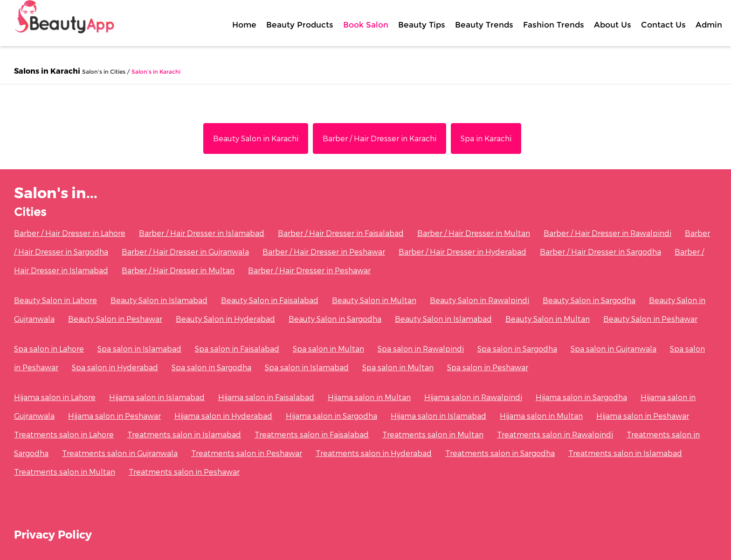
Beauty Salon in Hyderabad (225, 319)
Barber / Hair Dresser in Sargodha (600, 252)
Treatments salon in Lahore (64, 434)
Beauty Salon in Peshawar (115, 319)
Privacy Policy (53, 534)
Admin (709, 24)
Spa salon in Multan (328, 349)
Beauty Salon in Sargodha (589, 300)
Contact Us (663, 24)
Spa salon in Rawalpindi (421, 349)
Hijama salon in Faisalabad (266, 397)
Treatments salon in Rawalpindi (555, 434)
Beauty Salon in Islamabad (159, 300)
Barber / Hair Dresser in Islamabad (202, 233)
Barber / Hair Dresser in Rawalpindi (607, 233)
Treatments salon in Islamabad (184, 434)
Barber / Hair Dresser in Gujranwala (185, 252)
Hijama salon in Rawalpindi (473, 397)
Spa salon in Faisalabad (237, 349)
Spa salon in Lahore (49, 349)
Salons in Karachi (47, 71)
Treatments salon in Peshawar (247, 453)
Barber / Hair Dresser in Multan (474, 233)
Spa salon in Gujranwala (614, 349)
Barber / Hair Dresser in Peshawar (324, 252)
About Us (613, 24)
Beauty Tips (422, 24)
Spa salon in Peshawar (488, 367)
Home (244, 24)
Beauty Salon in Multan (374, 300)
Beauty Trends (484, 24)
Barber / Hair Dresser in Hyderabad (462, 252)
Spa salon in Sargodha (517, 349)
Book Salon (366, 24)
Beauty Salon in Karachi (256, 138)
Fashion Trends (554, 24)
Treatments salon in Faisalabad (312, 434)
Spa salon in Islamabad (139, 349)
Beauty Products (300, 24)
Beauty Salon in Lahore (55, 300)
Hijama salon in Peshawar (114, 416)
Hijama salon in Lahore (55, 397)
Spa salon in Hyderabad (115, 367)
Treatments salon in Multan (433, 434)
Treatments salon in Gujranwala (120, 453)
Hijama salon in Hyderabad (223, 416)
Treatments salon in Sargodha (500, 453)
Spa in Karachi (486, 138)
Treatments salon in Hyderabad (374, 453)
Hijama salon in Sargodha (581, 397)
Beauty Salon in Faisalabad (270, 300)
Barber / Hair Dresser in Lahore (70, 233)
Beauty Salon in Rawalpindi (479, 300)
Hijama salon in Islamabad (157, 397)
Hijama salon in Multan (369, 397)
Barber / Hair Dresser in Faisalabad (341, 233)
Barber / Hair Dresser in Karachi (379, 138)
